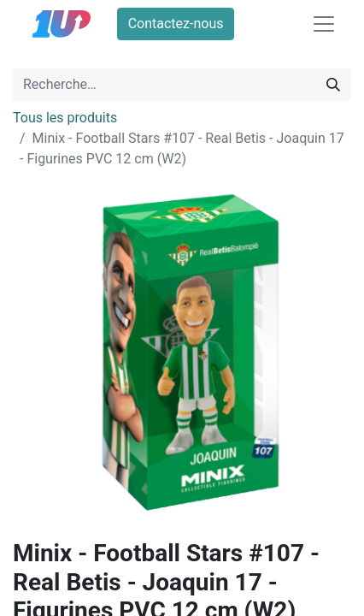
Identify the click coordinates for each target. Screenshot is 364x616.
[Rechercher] (333, 85)
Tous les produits (65, 118)
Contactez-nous (176, 24)
